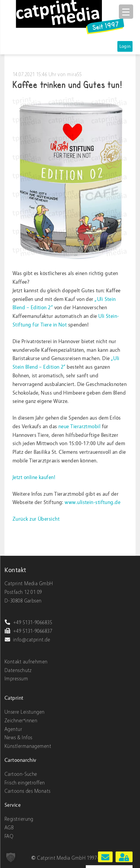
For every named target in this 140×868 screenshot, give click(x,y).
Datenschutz (18, 670)
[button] (11, 857)
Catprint (14, 698)
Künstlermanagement (28, 746)
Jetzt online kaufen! (34, 477)
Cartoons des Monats (28, 791)
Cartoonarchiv (20, 760)
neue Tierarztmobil (79, 427)
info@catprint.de (27, 640)
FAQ (9, 836)
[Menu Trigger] (126, 12)
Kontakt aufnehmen (26, 662)
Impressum (16, 679)
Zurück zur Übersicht (36, 519)
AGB (9, 828)
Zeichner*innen (21, 721)
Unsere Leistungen (25, 712)
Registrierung (19, 819)
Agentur (13, 729)
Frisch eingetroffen (25, 783)
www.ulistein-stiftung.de (92, 502)
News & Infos (18, 738)
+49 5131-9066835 (28, 623)
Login (125, 46)
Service (13, 805)
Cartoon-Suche (21, 774)
